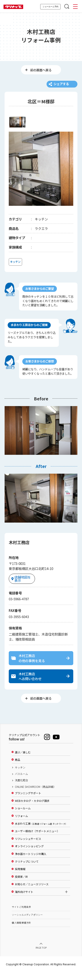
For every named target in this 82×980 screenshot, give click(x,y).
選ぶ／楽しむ (23, 760)
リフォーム (21, 824)
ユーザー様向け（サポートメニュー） (37, 839)
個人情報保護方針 (21, 930)
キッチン (20, 775)
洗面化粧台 (21, 788)
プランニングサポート (28, 801)
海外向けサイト (24, 899)
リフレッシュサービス (28, 846)
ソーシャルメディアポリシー (27, 922)
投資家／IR (21, 884)
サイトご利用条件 (21, 915)
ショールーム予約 (51, 7)
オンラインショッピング (29, 854)
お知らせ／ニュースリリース (32, 892)
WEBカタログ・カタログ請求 (32, 808)
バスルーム (21, 781)
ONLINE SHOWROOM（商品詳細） (35, 794)
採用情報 (20, 877)
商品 (17, 767)
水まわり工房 (41, 831)
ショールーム (23, 816)
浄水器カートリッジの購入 (31, 862)
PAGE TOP (41, 956)
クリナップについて (27, 869)
